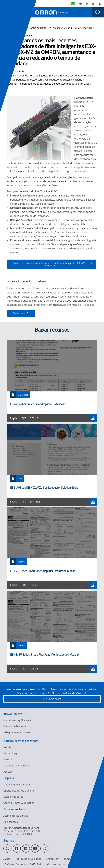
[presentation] (6, 12)
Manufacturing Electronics (18, 720)
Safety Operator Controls (17, 732)
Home (7, 28)
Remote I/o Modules (15, 726)
